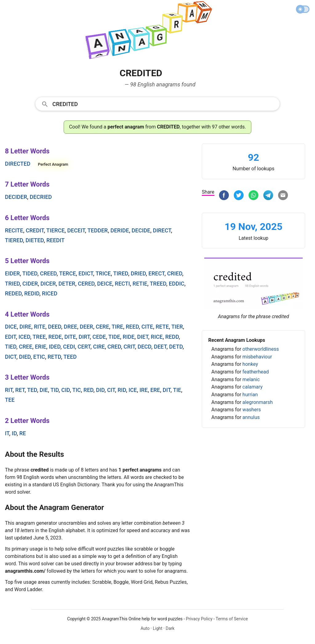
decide (141, 230)
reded (13, 293)
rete (162, 327)
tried (12, 284)
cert (84, 347)
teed (70, 357)
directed (18, 164)
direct (162, 230)
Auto (145, 628)
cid (66, 390)
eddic (177, 284)
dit (167, 390)
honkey (250, 364)
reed (132, 327)
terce (67, 273)
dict (11, 357)
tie (177, 390)
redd (172, 337)
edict (86, 273)
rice (157, 337)
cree (26, 347)
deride (120, 230)
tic (77, 390)
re (23, 433)
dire (25, 327)
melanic (251, 379)
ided (55, 347)
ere (155, 390)
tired (121, 273)
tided (30, 273)
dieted (35, 240)
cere (102, 327)
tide (114, 337)
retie (140, 284)
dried (138, 273)
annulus (251, 417)
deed (55, 327)
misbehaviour (257, 357)
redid (32, 293)
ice (133, 390)
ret (20, 390)
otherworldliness (261, 349)
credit (35, 230)
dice (11, 327)
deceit (76, 230)
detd (176, 347)
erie (40, 347)
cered (86, 284)
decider (16, 197)
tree (39, 337)
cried (175, 273)
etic (39, 357)
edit (10, 337)
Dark (170, 628)
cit (111, 390)
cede (99, 337)
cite (147, 327)
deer (86, 327)
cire (99, 347)
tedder (98, 230)
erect (157, 273)
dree (70, 327)
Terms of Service (232, 619)
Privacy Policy (199, 619)
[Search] (164, 104)
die (44, 390)
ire (144, 390)
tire (118, 327)
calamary (253, 387)
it (7, 433)
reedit (56, 240)
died (25, 357)
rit (9, 390)
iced (24, 337)
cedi (69, 347)
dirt (84, 337)
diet (143, 337)
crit (129, 347)
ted (32, 390)
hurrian (250, 395)
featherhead (256, 372)
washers (252, 410)
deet (160, 347)
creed (48, 273)
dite (70, 337)
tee (10, 400)
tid (55, 390)
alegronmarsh (258, 402)
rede (55, 337)
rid (122, 390)
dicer (48, 284)
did (100, 390)
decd (144, 347)
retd (54, 357)
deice (105, 284)
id (14, 433)
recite (14, 230)
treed (158, 284)
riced (50, 293)
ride (129, 337)
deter (67, 284)
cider (30, 284)
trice (103, 273)
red (88, 390)
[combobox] (157, 104)
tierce (56, 230)
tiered (14, 240)
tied (11, 347)
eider (12, 273)
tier (177, 327)
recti (122, 284)
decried (41, 197)
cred (114, 347)
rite (40, 327)
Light (158, 628)
